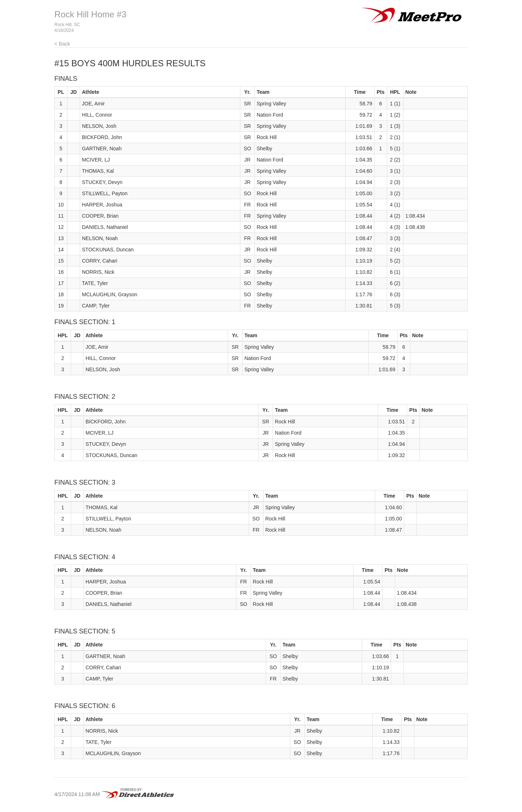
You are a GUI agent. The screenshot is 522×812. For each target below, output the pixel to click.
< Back (62, 44)
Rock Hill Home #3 (90, 14)
